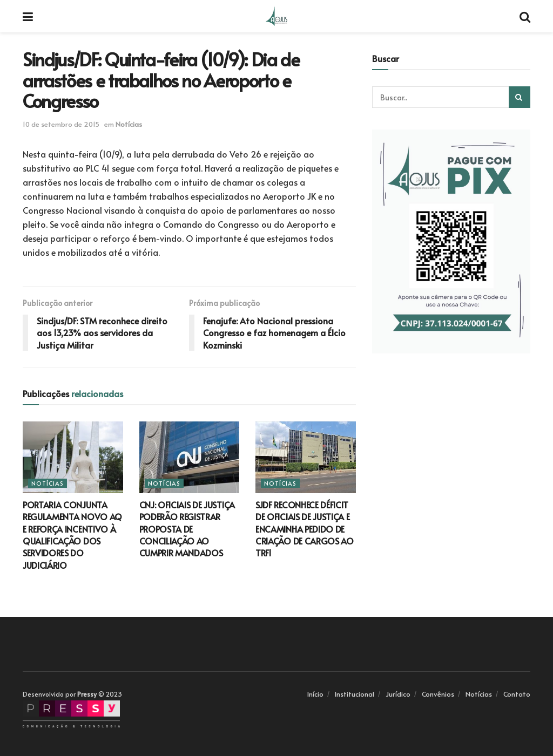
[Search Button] (520, 97)
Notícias (129, 124)
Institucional (355, 694)
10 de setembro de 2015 (61, 124)
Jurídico (398, 694)
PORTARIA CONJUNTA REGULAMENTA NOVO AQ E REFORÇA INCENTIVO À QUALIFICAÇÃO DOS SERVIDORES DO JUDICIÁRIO (72, 535)
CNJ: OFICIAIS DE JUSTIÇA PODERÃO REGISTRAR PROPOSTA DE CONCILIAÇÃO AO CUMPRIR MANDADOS (187, 529)
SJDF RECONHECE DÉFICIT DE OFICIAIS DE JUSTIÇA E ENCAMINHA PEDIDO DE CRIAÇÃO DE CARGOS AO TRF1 (305, 529)
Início (315, 694)
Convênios (438, 694)
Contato (517, 694)
